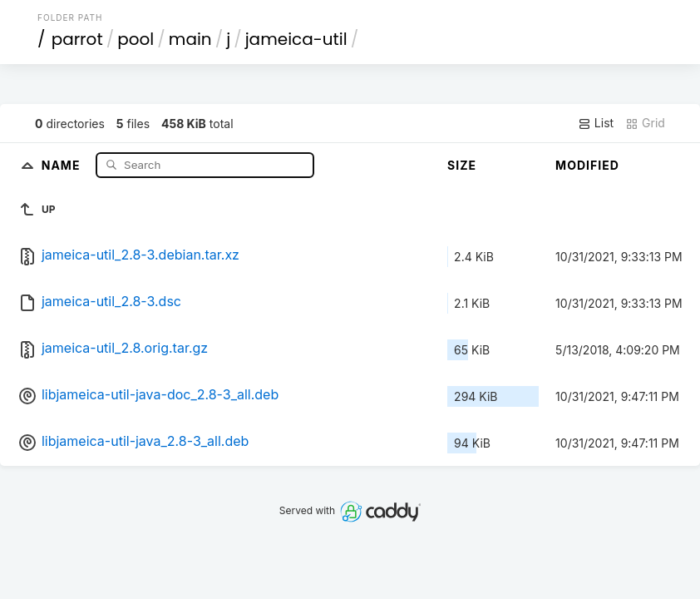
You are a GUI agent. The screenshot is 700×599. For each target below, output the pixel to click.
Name (63, 164)
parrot (77, 39)
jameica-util (296, 39)
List (596, 123)
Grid (645, 123)
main (190, 39)
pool (136, 39)
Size (462, 165)
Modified (587, 165)
